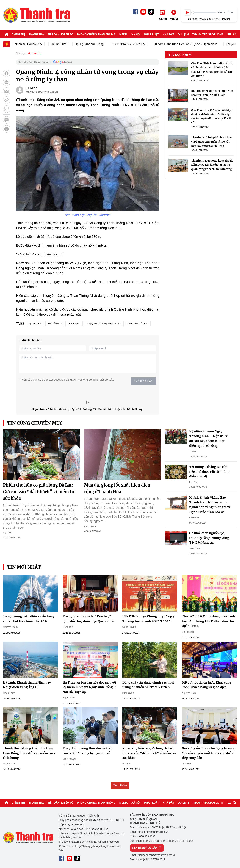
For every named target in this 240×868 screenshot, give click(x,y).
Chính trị (18, 34)
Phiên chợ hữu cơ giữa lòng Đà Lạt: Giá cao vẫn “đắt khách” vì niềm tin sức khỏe (39, 492)
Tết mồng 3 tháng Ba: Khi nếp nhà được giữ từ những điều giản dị (209, 471)
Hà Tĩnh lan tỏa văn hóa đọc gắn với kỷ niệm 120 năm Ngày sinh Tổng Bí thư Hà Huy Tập (90, 687)
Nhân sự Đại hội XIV (33, 44)
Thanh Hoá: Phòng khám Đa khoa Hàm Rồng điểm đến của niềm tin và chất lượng (30, 753)
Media (124, 34)
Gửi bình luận (143, 381)
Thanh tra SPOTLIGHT (208, 34)
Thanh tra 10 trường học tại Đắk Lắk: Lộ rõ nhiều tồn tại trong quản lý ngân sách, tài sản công (212, 165)
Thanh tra (36, 34)
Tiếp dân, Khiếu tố (61, 34)
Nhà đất (168, 34)
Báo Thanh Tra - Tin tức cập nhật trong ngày (37, 15)
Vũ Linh (7, 533)
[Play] (187, 12)
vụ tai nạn (73, 324)
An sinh (34, 53)
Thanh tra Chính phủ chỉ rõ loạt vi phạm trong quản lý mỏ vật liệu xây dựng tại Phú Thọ (212, 142)
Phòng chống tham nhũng (96, 34)
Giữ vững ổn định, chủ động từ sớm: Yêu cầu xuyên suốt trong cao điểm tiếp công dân (208, 753)
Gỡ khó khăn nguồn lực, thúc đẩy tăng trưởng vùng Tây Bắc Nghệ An (209, 538)
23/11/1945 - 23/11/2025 (133, 44)
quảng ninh (35, 324)
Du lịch (183, 34)
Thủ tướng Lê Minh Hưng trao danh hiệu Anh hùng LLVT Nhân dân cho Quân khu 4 (208, 621)
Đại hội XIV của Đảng (94, 44)
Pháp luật (152, 34)
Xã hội (136, 34)
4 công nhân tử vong (137, 324)
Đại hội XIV (63, 44)
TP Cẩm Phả (55, 324)
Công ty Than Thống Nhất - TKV (102, 324)
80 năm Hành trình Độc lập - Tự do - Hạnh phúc (190, 44)
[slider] (204, 13)
